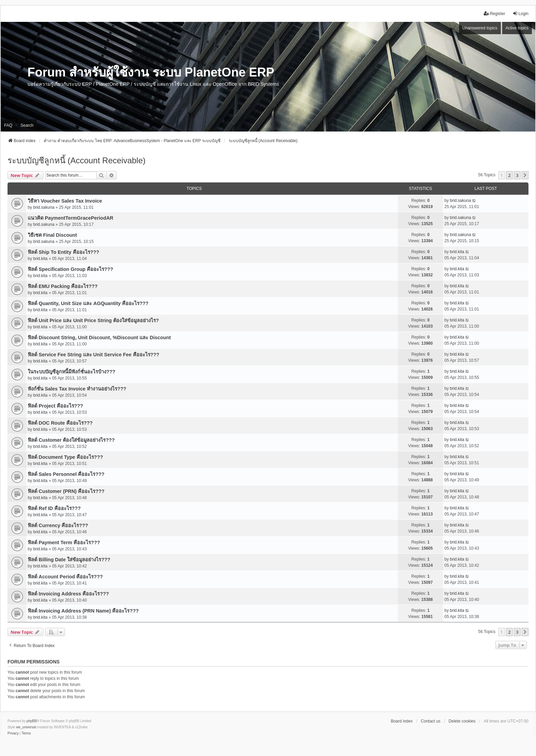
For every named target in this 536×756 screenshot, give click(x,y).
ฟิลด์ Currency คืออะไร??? (58, 525)
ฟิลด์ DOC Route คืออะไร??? (60, 423)
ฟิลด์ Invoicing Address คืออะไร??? (68, 594)
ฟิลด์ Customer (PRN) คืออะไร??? (66, 491)
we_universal (26, 727)
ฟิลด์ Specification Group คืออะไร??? (70, 269)
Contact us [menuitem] (431, 721)
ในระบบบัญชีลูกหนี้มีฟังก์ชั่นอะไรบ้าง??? (71, 372)
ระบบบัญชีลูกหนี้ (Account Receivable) (77, 160)
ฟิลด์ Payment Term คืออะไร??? (64, 542)
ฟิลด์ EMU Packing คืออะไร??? (63, 286)
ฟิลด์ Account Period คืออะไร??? (65, 577)
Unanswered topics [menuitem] (480, 28)
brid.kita (40, 259)
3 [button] (517, 175)
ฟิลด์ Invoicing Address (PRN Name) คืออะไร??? (83, 611)
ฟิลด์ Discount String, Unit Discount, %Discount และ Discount (99, 338)
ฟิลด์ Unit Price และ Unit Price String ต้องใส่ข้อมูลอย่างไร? (93, 320)
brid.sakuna (44, 207)
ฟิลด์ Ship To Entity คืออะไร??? (63, 252)
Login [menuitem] (520, 13)
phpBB (32, 721)
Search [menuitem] (27, 125)
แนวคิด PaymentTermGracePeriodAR (70, 218)
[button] (525, 175)
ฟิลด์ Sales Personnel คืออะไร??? (66, 474)
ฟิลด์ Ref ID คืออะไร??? (54, 508)
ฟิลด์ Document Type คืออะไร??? (65, 457)
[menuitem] (13, 733)
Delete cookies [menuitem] (462, 721)
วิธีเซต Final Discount (52, 235)
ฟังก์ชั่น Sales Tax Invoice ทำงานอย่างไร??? (77, 389)
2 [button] (509, 175)
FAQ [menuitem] (8, 125)
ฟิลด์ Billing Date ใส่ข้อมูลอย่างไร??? (69, 560)
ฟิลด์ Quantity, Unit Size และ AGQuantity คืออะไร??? (88, 303)
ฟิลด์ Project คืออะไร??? (55, 406)
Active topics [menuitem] (517, 28)
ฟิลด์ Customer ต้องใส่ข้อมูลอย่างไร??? (71, 440)
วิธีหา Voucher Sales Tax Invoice (65, 201)
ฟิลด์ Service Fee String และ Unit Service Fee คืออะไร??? (93, 355)
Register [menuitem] (494, 13)
